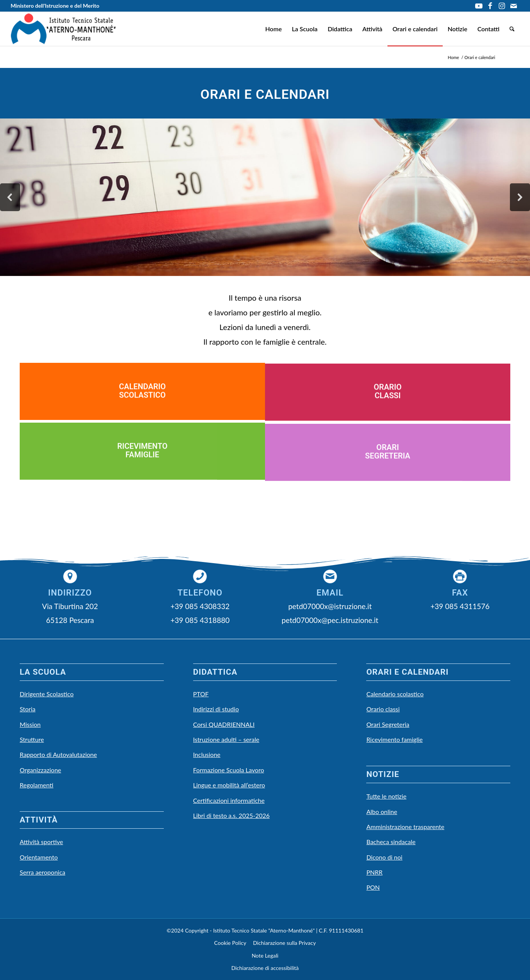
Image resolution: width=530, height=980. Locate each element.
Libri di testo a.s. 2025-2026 (231, 815)
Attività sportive (41, 842)
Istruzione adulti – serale (226, 739)
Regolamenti (37, 785)
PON (373, 887)
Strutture (32, 739)
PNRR (374, 872)
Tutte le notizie (386, 796)
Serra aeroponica (42, 872)
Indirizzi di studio (216, 709)
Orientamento (39, 857)
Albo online (382, 812)
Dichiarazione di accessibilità (265, 968)
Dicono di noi (384, 857)
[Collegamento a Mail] (514, 6)
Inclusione (207, 754)
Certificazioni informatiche (229, 800)
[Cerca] (512, 29)
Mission (30, 724)
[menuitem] (273, 29)
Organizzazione (40, 770)
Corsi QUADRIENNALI (224, 724)
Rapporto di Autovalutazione (58, 754)
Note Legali (265, 955)
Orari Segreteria (388, 724)
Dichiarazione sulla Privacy (285, 943)
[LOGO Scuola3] (63, 29)
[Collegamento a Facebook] (490, 6)
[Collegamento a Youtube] (479, 6)
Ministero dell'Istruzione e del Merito (55, 6)
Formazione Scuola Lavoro (229, 770)
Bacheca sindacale (391, 842)
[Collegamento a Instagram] (502, 6)
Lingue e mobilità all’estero (229, 785)
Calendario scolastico (395, 694)
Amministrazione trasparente (405, 827)
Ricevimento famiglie (394, 739)
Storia (28, 709)
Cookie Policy (230, 943)
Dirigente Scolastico (47, 694)
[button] (10, 197)
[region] (265, 197)
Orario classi (383, 709)
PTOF (201, 694)
